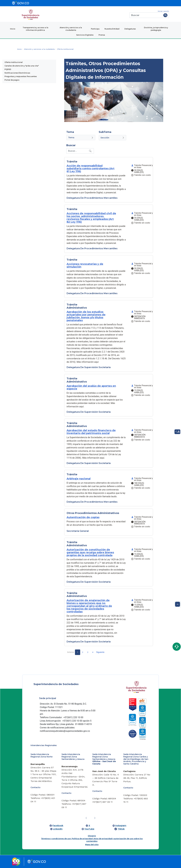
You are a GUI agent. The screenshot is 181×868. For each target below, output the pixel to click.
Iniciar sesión (163, 11)
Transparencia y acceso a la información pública (35, 29)
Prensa (102, 35)
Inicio (13, 29)
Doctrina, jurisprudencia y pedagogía (156, 29)
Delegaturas (130, 29)
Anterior (71, 652)
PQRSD (8, 69)
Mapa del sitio (92, 845)
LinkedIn (58, 829)
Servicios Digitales (85, 35)
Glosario (92, 836)
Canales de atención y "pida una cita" (22, 66)
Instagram (121, 826)
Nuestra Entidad (112, 29)
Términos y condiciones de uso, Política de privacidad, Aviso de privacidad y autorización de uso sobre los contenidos (92, 840)
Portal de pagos (12, 80)
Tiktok (121, 829)
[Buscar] (146, 15)
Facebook (58, 826)
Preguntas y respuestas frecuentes (21, 76)
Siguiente (100, 652)
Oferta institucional (14, 62)
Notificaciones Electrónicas (17, 73)
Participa (95, 29)
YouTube (89, 829)
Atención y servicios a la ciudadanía (71, 29)
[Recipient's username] (77, 151)
